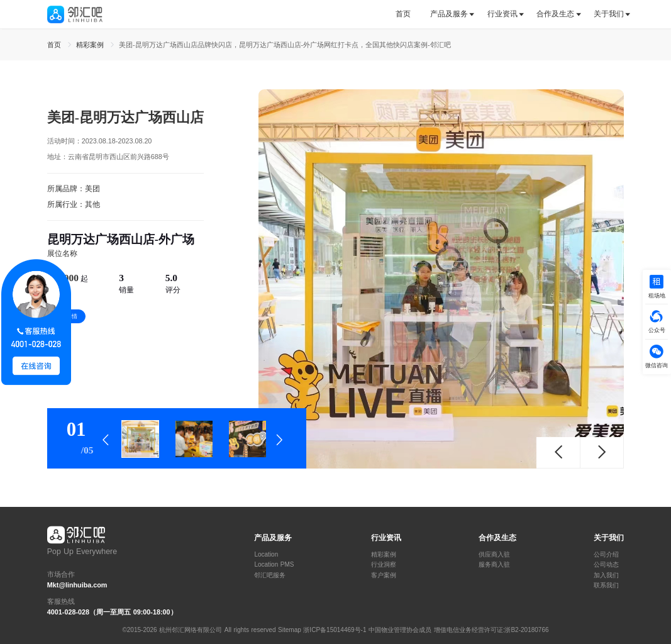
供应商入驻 (494, 555)
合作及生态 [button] (555, 14)
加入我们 (606, 575)
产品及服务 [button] (449, 14)
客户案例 (384, 575)
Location (266, 555)
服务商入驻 (494, 565)
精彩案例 (384, 555)
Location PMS (274, 565)
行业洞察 (384, 565)
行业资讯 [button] (502, 14)
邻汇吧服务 (270, 575)
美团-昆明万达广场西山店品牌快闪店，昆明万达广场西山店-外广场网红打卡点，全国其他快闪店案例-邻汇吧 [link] (285, 45)
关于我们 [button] (609, 14)
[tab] (408, 14)
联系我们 (606, 586)
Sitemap (290, 630)
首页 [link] (55, 45)
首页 (403, 14)
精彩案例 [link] (91, 45)
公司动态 (606, 565)
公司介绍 (606, 555)
